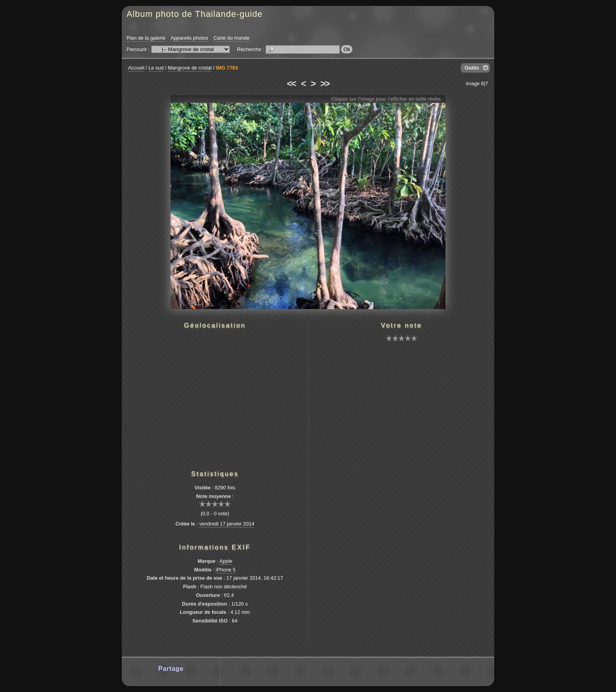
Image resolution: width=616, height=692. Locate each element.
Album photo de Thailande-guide (195, 14)
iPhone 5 (226, 570)
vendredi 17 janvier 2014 (227, 524)
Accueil (136, 68)
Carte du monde (231, 38)
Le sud (156, 68)
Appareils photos (189, 38)
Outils (472, 68)
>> (325, 84)
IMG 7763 (227, 68)
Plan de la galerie (146, 38)
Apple (226, 561)
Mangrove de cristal (190, 68)
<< (291, 84)
